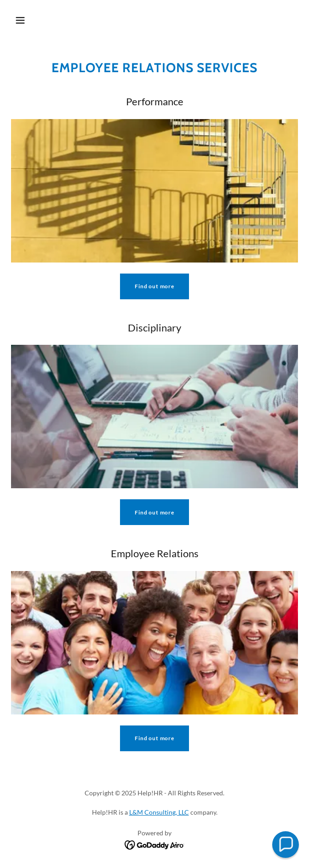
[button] (20, 20)
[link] (155, 844)
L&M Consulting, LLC (159, 812)
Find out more (154, 286)
